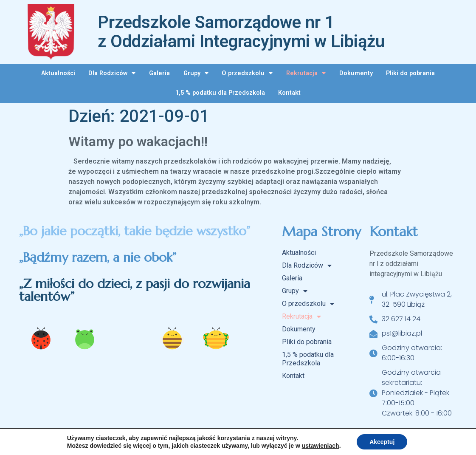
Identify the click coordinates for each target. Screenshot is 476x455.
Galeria (159, 73)
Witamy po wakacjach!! (138, 141)
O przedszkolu (247, 73)
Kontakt (289, 93)
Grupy (196, 73)
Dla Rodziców (112, 73)
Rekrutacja (306, 73)
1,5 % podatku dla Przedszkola (220, 93)
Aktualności (58, 73)
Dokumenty (356, 73)
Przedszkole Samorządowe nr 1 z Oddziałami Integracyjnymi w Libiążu (241, 32)
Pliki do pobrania (410, 73)
